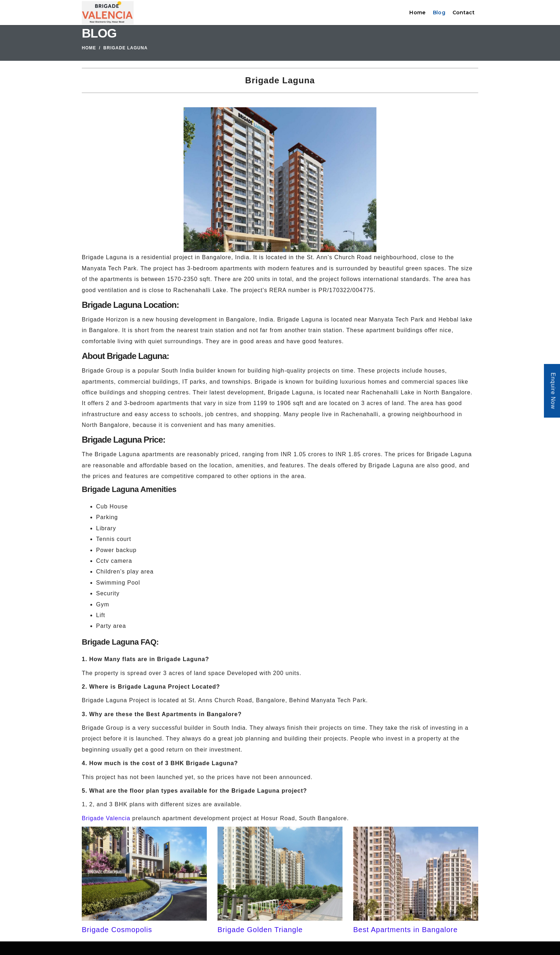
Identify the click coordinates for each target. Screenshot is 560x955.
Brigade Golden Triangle (260, 930)
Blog (439, 13)
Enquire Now (553, 391)
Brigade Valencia (106, 818)
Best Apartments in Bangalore (406, 930)
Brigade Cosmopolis (117, 930)
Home (417, 13)
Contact (464, 13)
